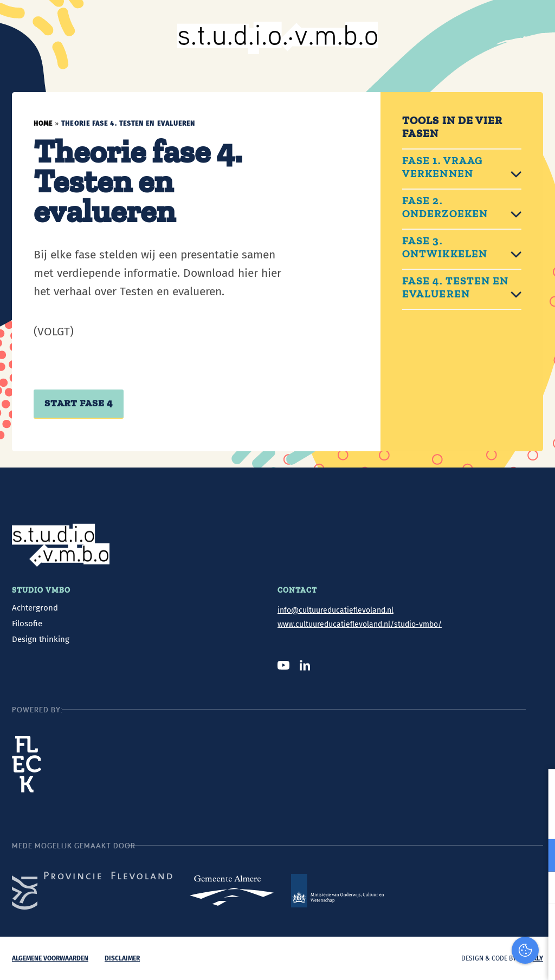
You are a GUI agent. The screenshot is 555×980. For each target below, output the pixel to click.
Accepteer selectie (467, 960)
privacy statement (506, 820)
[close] (543, 789)
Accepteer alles (467, 928)
